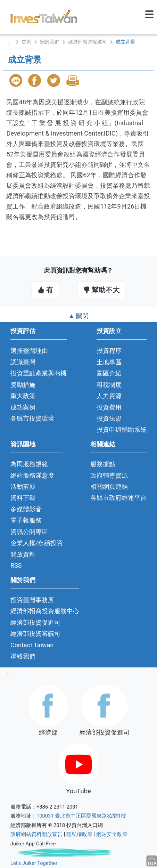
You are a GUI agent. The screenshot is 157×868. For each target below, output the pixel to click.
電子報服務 (26, 520)
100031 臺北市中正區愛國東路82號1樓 (81, 816)
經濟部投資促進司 (88, 42)
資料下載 (23, 498)
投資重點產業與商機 (39, 373)
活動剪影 (23, 486)
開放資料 (23, 554)
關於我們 (50, 42)
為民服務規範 (29, 464)
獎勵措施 (23, 385)
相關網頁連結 (109, 486)
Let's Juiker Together (34, 863)
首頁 (26, 42)
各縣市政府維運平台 (118, 498)
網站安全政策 (112, 834)
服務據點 (103, 464)
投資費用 (109, 407)
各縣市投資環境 (32, 418)
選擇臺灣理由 (29, 351)
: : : (9, 42)
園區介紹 (109, 373)
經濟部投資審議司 (35, 634)
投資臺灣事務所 (32, 600)
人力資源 (109, 396)
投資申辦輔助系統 (122, 429)
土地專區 (109, 362)
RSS (16, 565)
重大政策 (23, 396)
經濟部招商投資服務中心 (45, 611)
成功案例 (23, 407)
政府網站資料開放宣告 (36, 834)
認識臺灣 (23, 362)
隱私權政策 (79, 834)
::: (9, 673)
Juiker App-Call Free (33, 844)
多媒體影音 (26, 509)
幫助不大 (101, 290)
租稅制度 (109, 385)
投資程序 (109, 351)
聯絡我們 (23, 656)
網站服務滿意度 (32, 475)
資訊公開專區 (29, 532)
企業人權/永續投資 (37, 543)
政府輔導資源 (109, 475)
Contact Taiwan (32, 645)
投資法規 (109, 418)
